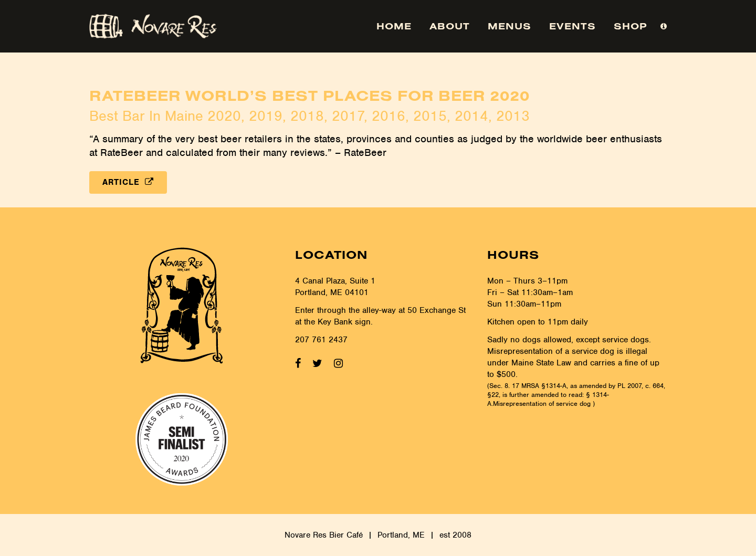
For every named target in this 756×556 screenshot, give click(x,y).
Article (128, 182)
